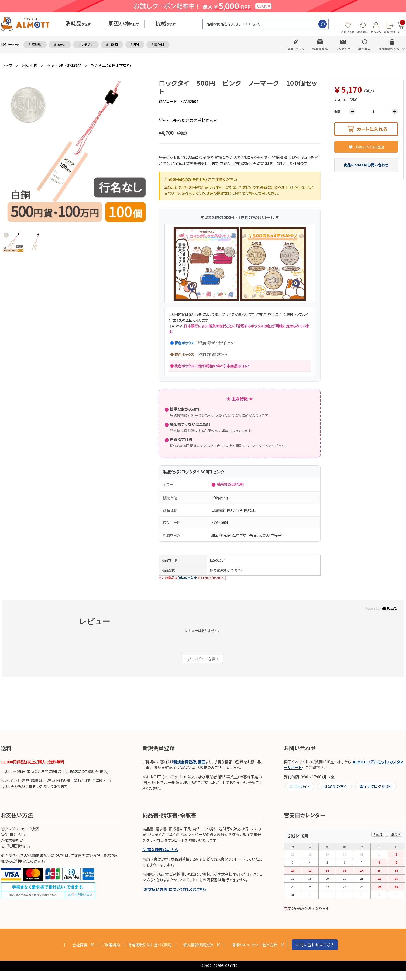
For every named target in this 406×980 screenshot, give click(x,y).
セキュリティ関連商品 (64, 66)
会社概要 (80, 945)
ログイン (376, 32)
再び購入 (364, 49)
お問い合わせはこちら (315, 945)
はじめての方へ (335, 786)
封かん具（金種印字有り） (111, 66)
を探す (78, 24)
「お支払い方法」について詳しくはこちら (174, 889)
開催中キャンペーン (392, 49)
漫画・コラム (296, 49)
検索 (323, 24)
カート (401, 27)
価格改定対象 (187, 578)
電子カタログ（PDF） (376, 786)
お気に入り (348, 32)
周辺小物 (30, 66)
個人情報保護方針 (198, 945)
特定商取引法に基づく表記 (150, 945)
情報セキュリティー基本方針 (254, 945)
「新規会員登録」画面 (188, 762)
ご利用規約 (111, 945)
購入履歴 (362, 32)
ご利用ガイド (300, 786)
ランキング (343, 49)
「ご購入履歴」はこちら (160, 850)
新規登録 (389, 32)
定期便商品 (320, 49)
